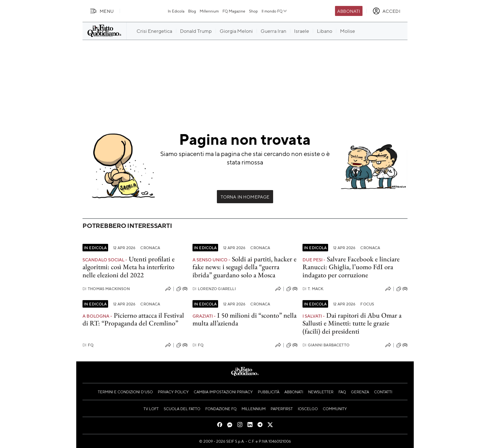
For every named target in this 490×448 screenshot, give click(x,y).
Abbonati (349, 11)
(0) (182, 289)
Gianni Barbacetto (326, 345)
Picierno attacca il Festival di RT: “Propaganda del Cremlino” (133, 319)
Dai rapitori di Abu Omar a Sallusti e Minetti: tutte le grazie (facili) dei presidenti (352, 323)
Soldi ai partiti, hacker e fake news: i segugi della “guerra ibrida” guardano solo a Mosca (245, 267)
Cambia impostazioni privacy (223, 392)
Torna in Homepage (245, 197)
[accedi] (386, 11)
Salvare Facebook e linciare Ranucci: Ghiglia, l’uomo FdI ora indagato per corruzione (351, 267)
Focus (367, 304)
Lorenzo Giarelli (214, 289)
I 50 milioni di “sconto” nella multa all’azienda (245, 319)
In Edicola (176, 11)
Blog (192, 11)
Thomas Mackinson (106, 289)
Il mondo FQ (275, 11)
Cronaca (150, 248)
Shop (253, 11)
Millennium (209, 11)
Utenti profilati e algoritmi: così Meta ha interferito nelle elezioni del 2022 (129, 267)
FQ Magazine (234, 11)
